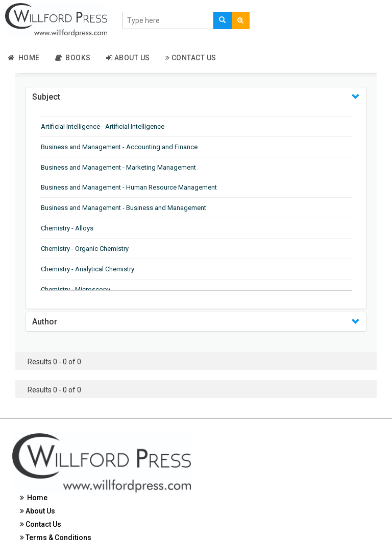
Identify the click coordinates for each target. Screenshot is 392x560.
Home (24, 58)
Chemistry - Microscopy (76, 289)
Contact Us (191, 58)
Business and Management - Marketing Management (118, 167)
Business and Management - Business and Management (124, 208)
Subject (46, 97)
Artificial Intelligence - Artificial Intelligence (103, 126)
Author (45, 322)
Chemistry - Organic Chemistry (85, 249)
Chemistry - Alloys (67, 228)
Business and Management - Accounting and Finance (119, 147)
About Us (128, 58)
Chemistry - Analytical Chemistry (88, 269)
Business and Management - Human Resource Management (129, 187)
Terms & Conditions (56, 538)
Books (73, 58)
